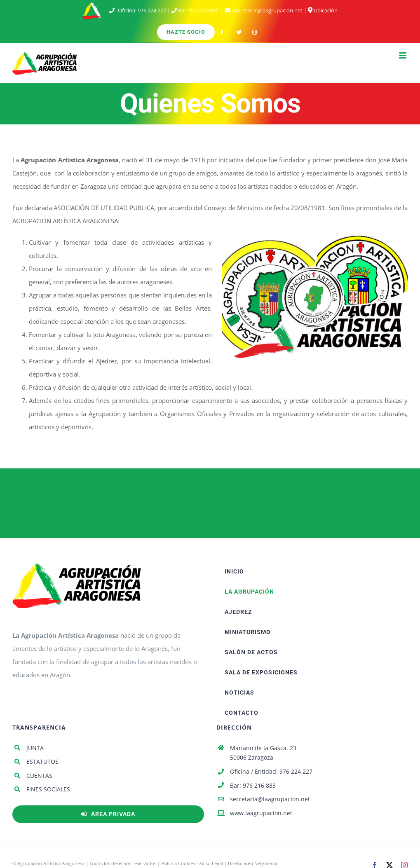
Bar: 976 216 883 (253, 785)
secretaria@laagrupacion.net (267, 10)
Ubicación (323, 10)
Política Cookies (178, 863)
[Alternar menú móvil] (403, 55)
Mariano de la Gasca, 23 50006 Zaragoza (263, 753)
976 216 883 (203, 10)
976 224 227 (152, 10)
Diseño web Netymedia (253, 863)
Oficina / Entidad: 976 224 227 (271, 771)
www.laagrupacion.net (261, 813)
